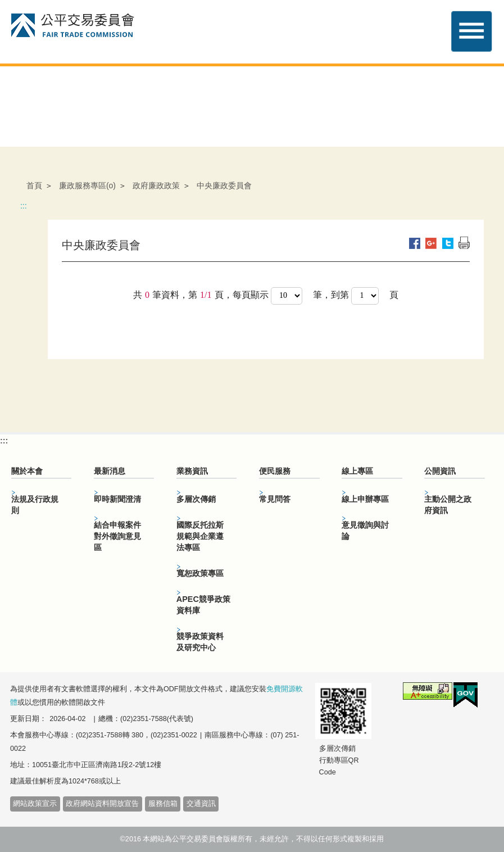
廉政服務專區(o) (87, 185)
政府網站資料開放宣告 (102, 804)
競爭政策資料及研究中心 (200, 642)
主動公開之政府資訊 (448, 505)
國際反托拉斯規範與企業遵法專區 (200, 536)
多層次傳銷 (196, 499)
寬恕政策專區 (200, 573)
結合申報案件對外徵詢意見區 (117, 536)
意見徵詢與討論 (365, 531)
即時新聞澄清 (117, 499)
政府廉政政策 (156, 185)
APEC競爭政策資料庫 (203, 605)
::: (24, 206)
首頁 (34, 185)
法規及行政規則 (35, 505)
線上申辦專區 (365, 499)
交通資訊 (201, 804)
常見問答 (275, 499)
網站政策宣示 (35, 804)
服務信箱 (163, 804)
